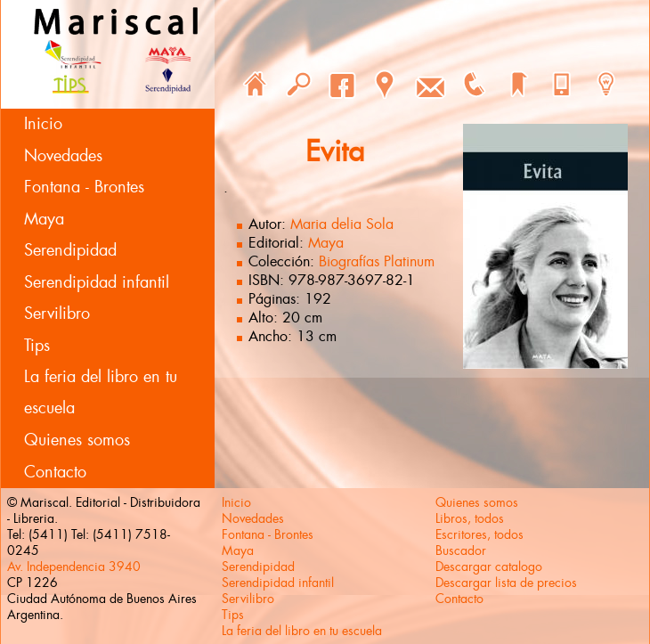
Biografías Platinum (377, 261)
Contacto (55, 472)
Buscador (461, 550)
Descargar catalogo (489, 567)
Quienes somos (77, 440)
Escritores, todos (479, 534)
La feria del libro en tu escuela (101, 392)
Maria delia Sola (342, 224)
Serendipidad (70, 250)
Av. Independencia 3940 (74, 567)
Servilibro (57, 314)
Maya (44, 219)
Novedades (63, 156)
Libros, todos (470, 518)
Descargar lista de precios (506, 583)
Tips (37, 346)
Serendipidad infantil (97, 282)
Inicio (43, 124)
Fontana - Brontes (84, 187)
